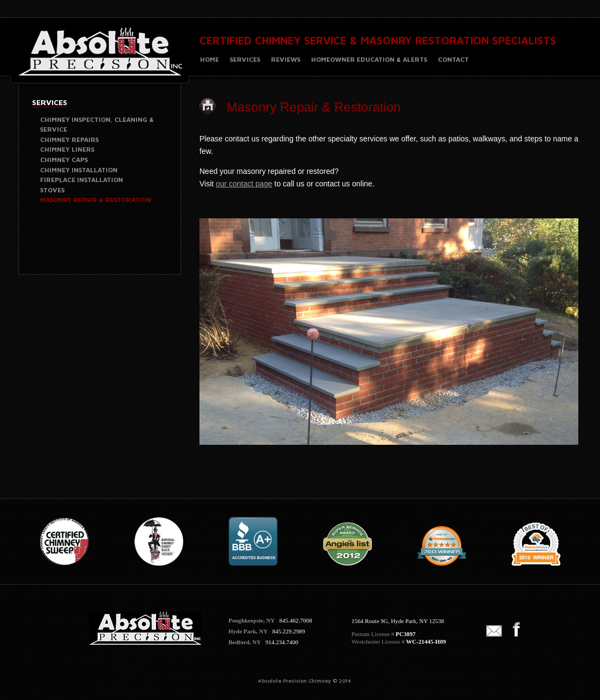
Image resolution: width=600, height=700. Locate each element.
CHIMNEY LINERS (67, 149)
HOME (209, 59)
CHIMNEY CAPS (64, 160)
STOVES (52, 190)
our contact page (244, 184)
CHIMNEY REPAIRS (69, 140)
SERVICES (245, 59)
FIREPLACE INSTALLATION (82, 180)
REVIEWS (286, 59)
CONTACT (453, 59)
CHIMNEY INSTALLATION (79, 170)
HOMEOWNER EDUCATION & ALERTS (369, 59)
